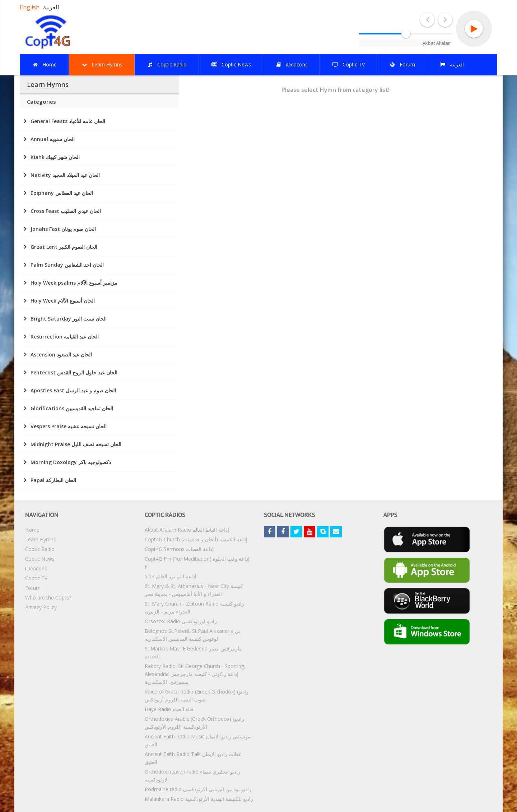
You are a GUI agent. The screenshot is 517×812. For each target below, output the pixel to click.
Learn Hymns (41, 539)
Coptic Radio (40, 549)
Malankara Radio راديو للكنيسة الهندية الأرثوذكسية (199, 799)
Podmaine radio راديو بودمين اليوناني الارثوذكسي (198, 789)
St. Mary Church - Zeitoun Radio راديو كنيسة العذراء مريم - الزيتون (194, 608)
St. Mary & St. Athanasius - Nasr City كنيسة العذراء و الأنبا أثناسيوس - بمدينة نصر (194, 590)
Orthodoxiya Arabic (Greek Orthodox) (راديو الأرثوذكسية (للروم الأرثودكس (194, 723)
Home (32, 530)
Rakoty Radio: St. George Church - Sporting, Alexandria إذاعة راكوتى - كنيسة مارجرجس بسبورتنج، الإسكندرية (195, 674)
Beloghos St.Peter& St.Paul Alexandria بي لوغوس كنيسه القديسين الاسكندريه (193, 635)
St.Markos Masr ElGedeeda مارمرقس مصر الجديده (193, 652)
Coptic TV (36, 578)
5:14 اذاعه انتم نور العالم (171, 576)
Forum (33, 588)
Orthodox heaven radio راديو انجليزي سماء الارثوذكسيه (192, 776)
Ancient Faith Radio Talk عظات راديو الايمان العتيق (193, 758)
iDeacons (36, 568)
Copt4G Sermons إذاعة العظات (179, 549)
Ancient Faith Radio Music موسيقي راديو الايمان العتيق (198, 740)
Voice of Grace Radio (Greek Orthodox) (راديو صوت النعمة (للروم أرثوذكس (197, 696)
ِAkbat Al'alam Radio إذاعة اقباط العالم (187, 530)
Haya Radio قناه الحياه (169, 709)
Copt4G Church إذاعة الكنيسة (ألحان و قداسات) (196, 539)
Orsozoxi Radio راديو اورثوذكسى (181, 621)
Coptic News (40, 559)
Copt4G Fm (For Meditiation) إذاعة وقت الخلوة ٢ (197, 563)
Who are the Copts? (48, 598)
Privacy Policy (41, 607)
